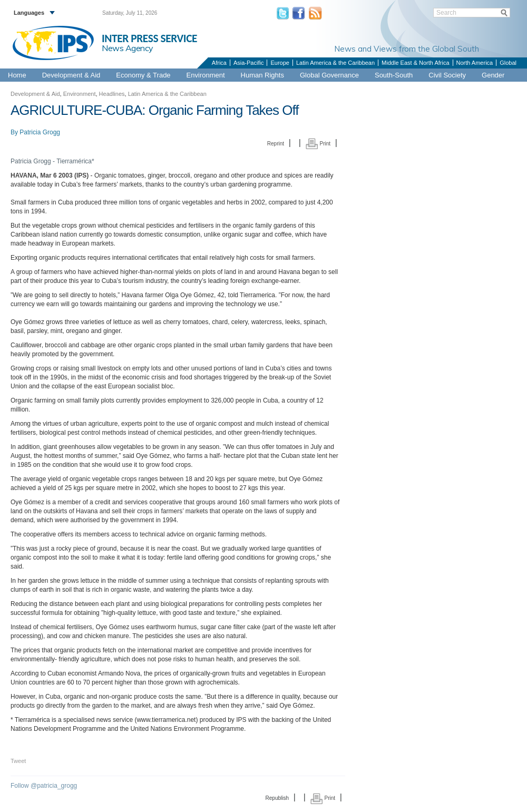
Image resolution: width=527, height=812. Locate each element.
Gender (493, 75)
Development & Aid (71, 75)
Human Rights (262, 75)
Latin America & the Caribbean (335, 63)
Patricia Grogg (40, 132)
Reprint (276, 144)
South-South (394, 75)
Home (17, 75)
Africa (219, 63)
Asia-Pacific (248, 63)
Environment (206, 75)
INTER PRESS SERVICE (149, 38)
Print (318, 144)
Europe (280, 63)
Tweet (18, 761)
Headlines (112, 94)
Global (508, 63)
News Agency (128, 48)
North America (475, 63)
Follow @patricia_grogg (44, 786)
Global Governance (329, 75)
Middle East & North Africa (415, 63)
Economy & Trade (143, 75)
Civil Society (447, 75)
